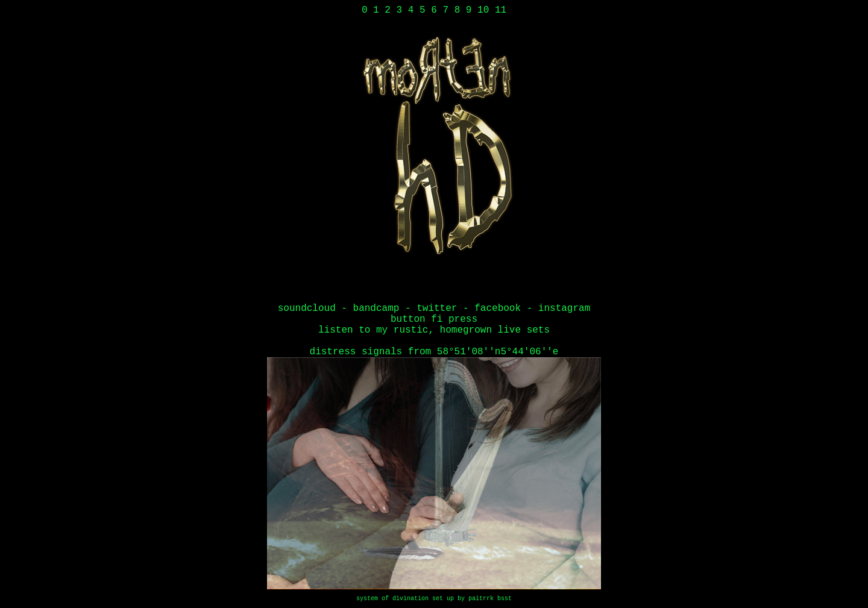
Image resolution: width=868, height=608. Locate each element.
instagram (564, 309)
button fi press (434, 319)
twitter (437, 309)
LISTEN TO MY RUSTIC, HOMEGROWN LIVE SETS (434, 330)
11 (501, 10)
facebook (498, 309)
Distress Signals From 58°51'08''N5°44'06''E (434, 352)
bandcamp (376, 309)
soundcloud (307, 309)
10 (483, 10)
